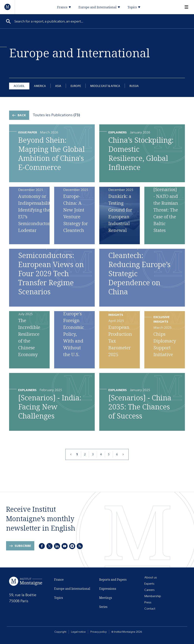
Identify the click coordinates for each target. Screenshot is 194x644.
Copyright (60, 632)
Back (22, 115)
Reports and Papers (113, 580)
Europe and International (72, 589)
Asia (58, 86)
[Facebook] (42, 546)
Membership (153, 596)
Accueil (19, 86)
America (40, 86)
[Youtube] (65, 546)
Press (148, 602)
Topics (59, 598)
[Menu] (184, 7)
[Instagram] (72, 546)
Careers (149, 590)
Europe (76, 86)
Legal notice (78, 632)
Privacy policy (99, 632)
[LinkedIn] (57, 546)
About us (151, 577)
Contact (150, 609)
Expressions (108, 589)
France (59, 580)
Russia (134, 86)
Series (103, 607)
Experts (149, 584)
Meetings (106, 598)
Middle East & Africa (105, 86)
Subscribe (23, 546)
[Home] (8, 7)
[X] (49, 546)
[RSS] (80, 546)
